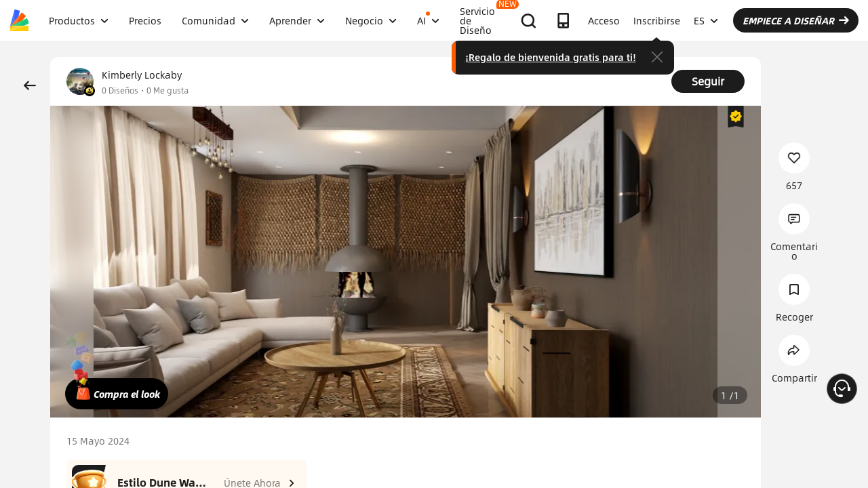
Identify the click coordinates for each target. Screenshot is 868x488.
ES (706, 20)
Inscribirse (657, 20)
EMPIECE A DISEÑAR (796, 20)
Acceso (604, 20)
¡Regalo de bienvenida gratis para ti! (551, 57)
